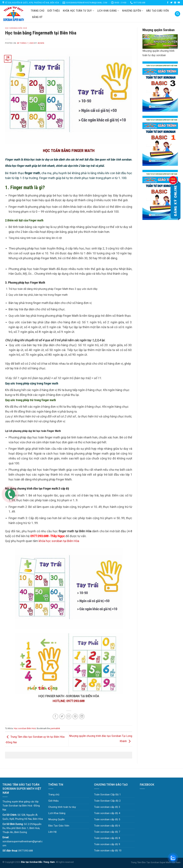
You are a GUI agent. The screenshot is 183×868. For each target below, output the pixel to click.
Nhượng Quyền (133, 11)
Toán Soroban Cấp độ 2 (107, 801)
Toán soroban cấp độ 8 (107, 838)
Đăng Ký (37, 17)
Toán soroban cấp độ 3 (107, 807)
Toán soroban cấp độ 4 (107, 813)
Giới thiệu (54, 11)
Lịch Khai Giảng (108, 11)
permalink (55, 728)
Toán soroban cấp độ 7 (107, 832)
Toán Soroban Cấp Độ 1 (107, 795)
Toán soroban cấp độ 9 (107, 844)
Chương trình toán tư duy (62, 807)
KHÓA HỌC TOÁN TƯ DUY (78, 11)
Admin (41, 43)
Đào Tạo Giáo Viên (157, 11)
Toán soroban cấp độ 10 (108, 851)
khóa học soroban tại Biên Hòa (59, 541)
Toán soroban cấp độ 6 (107, 826)
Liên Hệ (52, 832)
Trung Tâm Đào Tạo (140, 862)
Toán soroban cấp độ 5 (107, 819)
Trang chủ (37, 11)
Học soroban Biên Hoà (25, 728)
